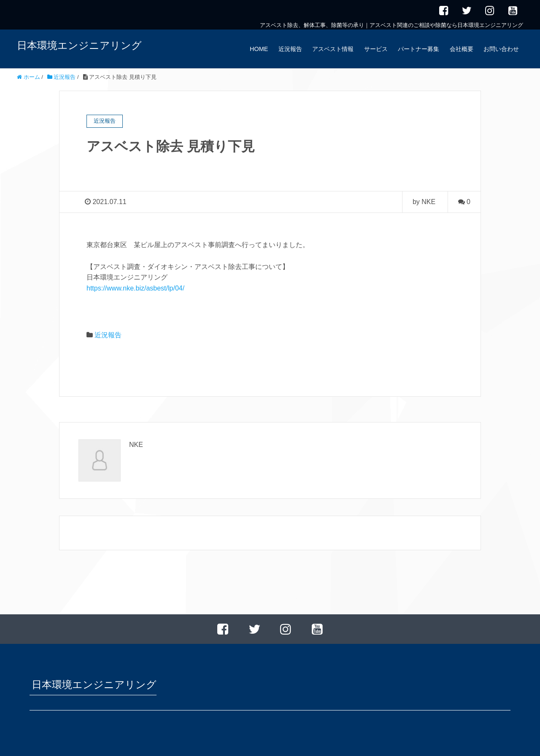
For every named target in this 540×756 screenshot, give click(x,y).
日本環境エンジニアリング (79, 45)
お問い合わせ (501, 49)
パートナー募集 (418, 49)
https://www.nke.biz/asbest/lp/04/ (135, 288)
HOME (259, 49)
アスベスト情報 (333, 49)
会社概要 (462, 49)
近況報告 (290, 49)
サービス (376, 49)
